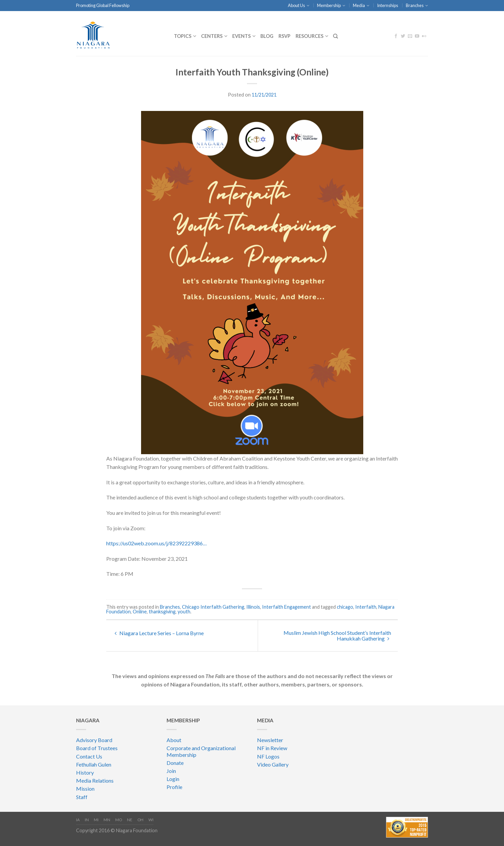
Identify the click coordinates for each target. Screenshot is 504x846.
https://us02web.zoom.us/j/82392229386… (156, 543)
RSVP (285, 36)
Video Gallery (273, 764)
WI (151, 820)
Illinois (253, 607)
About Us (296, 5)
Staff (82, 797)
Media (359, 5)
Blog (267, 36)
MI (96, 820)
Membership (329, 5)
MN (107, 820)
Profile (174, 787)
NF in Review (272, 748)
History (85, 772)
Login (173, 779)
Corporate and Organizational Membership (201, 751)
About (174, 740)
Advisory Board (94, 740)
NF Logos (268, 756)
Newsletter (270, 740)
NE (130, 820)
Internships (388, 5)
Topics (183, 36)
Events (241, 36)
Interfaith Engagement (287, 607)
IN (87, 820)
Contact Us (89, 756)
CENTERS (212, 36)
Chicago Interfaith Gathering (213, 607)
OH (140, 820)
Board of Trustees (97, 748)
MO (119, 820)
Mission (85, 789)
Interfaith (366, 607)
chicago (345, 607)
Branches (415, 5)
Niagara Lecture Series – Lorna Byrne (159, 633)
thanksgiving (162, 612)
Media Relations (95, 780)
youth (184, 612)
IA (78, 820)
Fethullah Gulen (94, 764)
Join (171, 771)
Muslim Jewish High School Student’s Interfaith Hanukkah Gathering (337, 636)
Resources (309, 36)
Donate (175, 763)
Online (140, 612)
